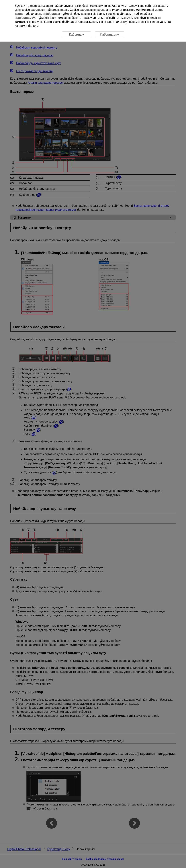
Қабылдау (52, 14)
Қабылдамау (26, 18)
